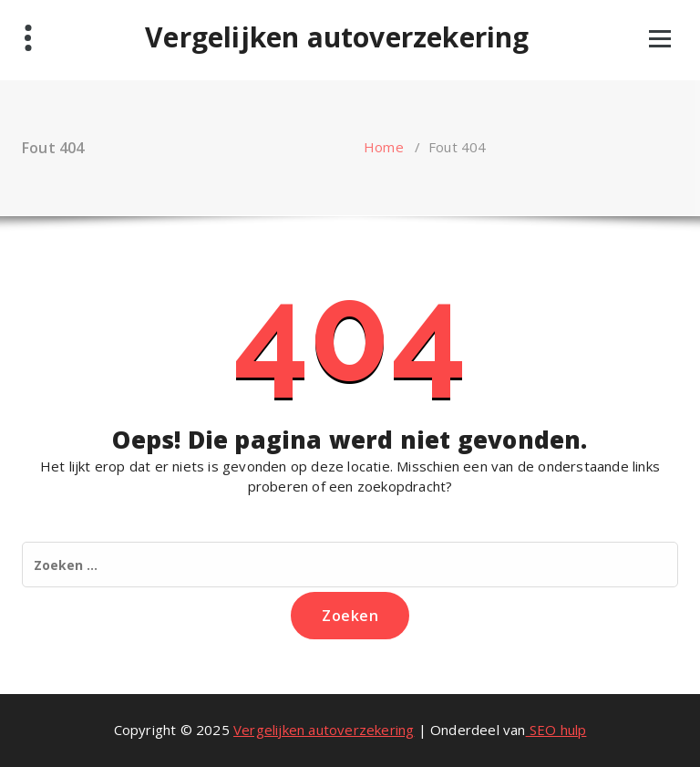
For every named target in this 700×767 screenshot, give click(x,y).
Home (384, 147)
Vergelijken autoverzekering (337, 37)
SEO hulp (556, 730)
